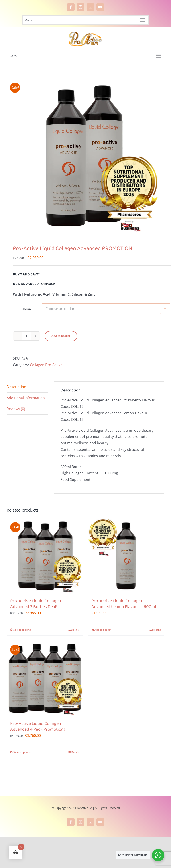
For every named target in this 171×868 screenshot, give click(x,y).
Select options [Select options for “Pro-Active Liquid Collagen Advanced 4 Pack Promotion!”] (22, 752)
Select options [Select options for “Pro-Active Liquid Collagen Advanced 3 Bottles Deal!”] (22, 630)
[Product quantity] (26, 336)
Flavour (26, 309)
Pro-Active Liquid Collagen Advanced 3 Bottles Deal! (36, 604)
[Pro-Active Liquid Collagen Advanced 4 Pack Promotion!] (45, 678)
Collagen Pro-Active (46, 365)
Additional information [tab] (26, 398)
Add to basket (61, 336)
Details (75, 630)
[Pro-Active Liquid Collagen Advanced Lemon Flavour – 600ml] (126, 556)
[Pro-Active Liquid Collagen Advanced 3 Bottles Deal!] (45, 556)
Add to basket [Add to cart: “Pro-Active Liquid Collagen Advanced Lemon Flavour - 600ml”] (103, 630)
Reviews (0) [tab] (16, 409)
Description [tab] (16, 387)
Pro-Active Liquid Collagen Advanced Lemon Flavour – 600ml (124, 604)
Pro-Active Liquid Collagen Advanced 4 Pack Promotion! (38, 727)
